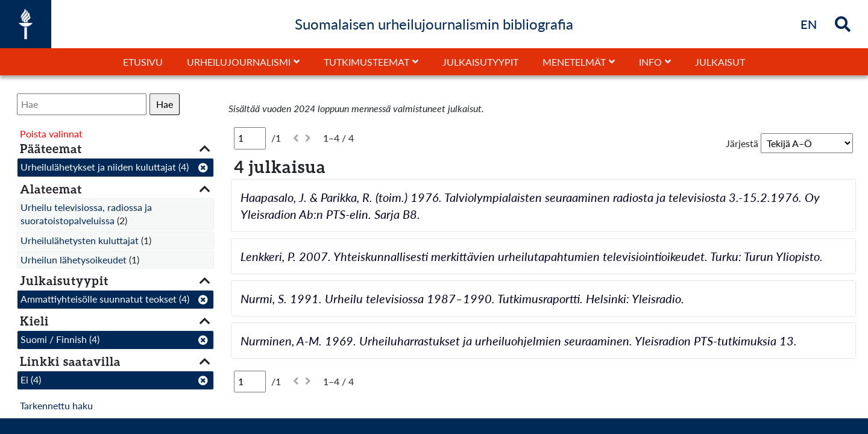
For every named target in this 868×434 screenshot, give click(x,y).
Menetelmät (574, 62)
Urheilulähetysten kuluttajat (80, 240)
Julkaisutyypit (480, 62)
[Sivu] (250, 138)
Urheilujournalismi (239, 62)
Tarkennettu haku (56, 405)
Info (650, 62)
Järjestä (742, 143)
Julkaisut (720, 62)
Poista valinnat (51, 134)
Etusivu (143, 62)
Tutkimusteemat (366, 62)
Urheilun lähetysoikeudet (74, 259)
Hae (165, 104)
